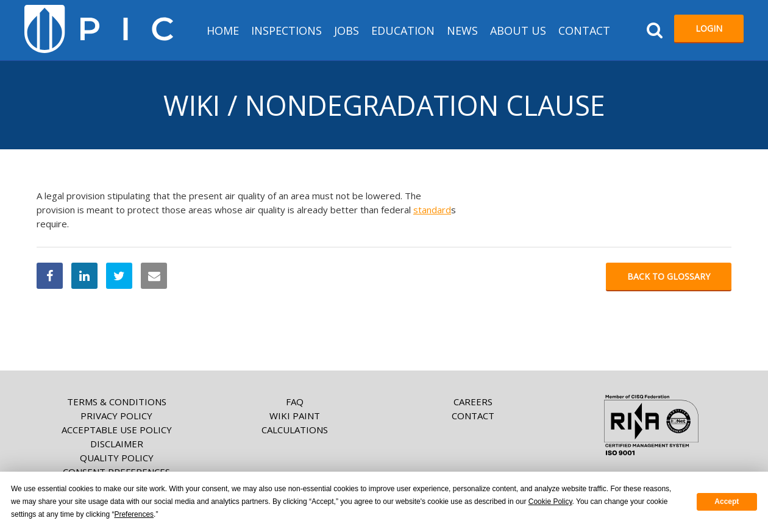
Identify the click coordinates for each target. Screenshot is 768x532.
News (462, 30)
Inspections (286, 30)
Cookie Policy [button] (550, 502)
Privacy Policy (116, 416)
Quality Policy (117, 458)
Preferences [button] (134, 514)
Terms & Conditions (117, 402)
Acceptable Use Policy (117, 430)
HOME (223, 30)
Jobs (347, 30)
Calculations (295, 430)
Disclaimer (117, 444)
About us (518, 30)
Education (403, 30)
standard (432, 210)
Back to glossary (669, 276)
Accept (727, 502)
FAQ (295, 402)
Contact (584, 30)
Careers (473, 402)
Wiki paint (295, 416)
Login (709, 28)
